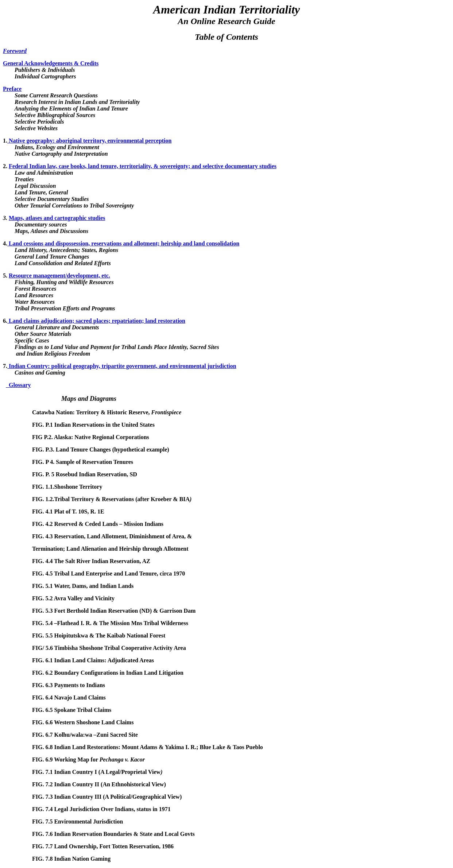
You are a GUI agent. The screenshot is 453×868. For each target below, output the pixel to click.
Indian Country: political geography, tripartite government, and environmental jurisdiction (122, 366)
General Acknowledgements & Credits (51, 63)
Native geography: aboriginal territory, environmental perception (89, 141)
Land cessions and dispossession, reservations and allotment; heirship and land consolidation (123, 243)
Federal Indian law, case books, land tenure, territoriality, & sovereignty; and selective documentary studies (143, 166)
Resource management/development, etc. (59, 276)
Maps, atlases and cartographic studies (57, 218)
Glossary (18, 385)
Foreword (15, 51)
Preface (12, 89)
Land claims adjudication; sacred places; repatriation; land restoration (96, 321)
